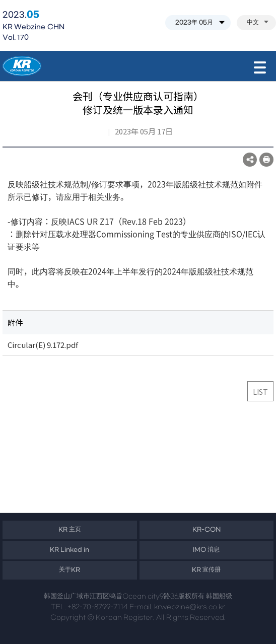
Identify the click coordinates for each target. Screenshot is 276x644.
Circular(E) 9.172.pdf (43, 345)
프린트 (266, 160)
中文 (258, 23)
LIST (260, 392)
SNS (250, 160)
